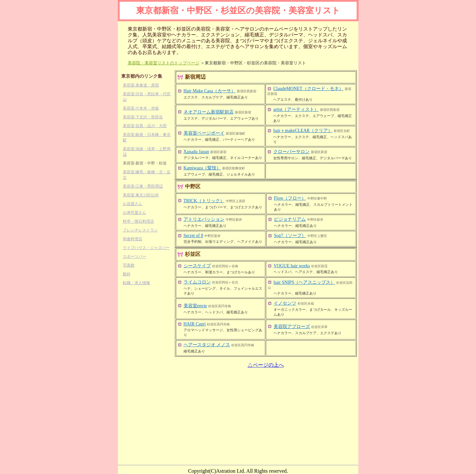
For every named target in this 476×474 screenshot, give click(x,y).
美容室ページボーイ (204, 133)
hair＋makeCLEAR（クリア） (303, 131)
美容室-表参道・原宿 (141, 85)
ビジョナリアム (290, 219)
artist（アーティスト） (296, 109)
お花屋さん (133, 204)
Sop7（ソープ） (290, 236)
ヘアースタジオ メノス (207, 345)
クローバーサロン (291, 152)
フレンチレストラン (140, 230)
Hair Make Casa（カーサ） (210, 91)
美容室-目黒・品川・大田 (145, 126)
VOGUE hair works (292, 266)
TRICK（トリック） (204, 201)
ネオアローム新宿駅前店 (209, 112)
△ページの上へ (266, 365)
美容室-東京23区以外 (141, 195)
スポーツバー (135, 257)
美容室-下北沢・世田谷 (143, 117)
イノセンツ (285, 303)
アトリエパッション (204, 219)
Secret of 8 (193, 236)
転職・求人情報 (136, 283)
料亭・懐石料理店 (138, 221)
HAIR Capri (195, 324)
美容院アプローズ (292, 327)
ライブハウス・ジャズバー (146, 248)
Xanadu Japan (196, 152)
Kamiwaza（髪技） (202, 168)
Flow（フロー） (290, 198)
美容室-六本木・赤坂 (141, 108)
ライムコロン (197, 282)
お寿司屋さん (135, 213)
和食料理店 (133, 239)
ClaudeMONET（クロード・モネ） (308, 89)
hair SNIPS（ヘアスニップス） (304, 282)
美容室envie (195, 306)
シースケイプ (197, 266)
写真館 (129, 265)
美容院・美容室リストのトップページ (164, 63)
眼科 (127, 274)
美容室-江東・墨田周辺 (143, 186)
